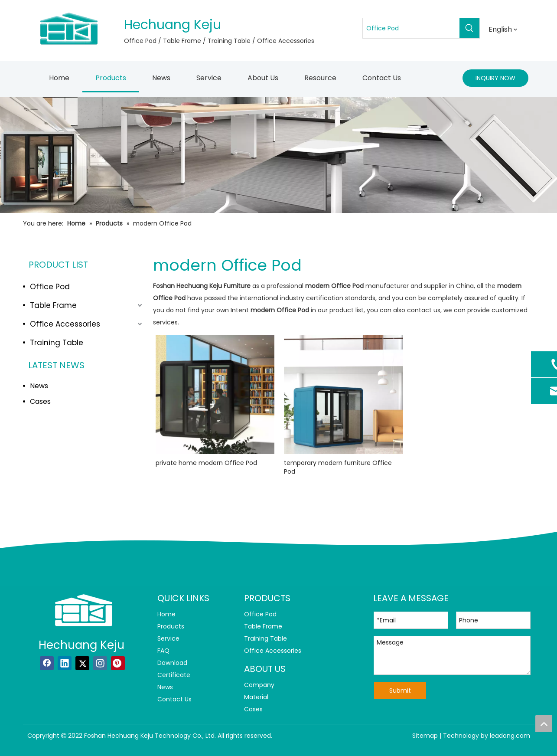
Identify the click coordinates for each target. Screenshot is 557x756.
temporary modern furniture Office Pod (338, 467)
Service (168, 638)
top (544, 723)
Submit (400, 691)
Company (259, 685)
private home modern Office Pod (206, 463)
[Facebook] (47, 663)
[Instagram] (100, 663)
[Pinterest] (118, 663)
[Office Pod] (411, 28)
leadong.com (510, 736)
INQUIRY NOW (495, 78)
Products (171, 626)
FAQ (163, 651)
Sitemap (425, 736)
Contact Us (174, 699)
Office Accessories (65, 324)
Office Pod (50, 287)
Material (256, 697)
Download (172, 663)
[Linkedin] (65, 663)
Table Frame (53, 305)
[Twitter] (82, 663)
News (39, 386)
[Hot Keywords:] (469, 28)
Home (166, 614)
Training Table (57, 343)
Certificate (174, 675)
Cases (40, 401)
